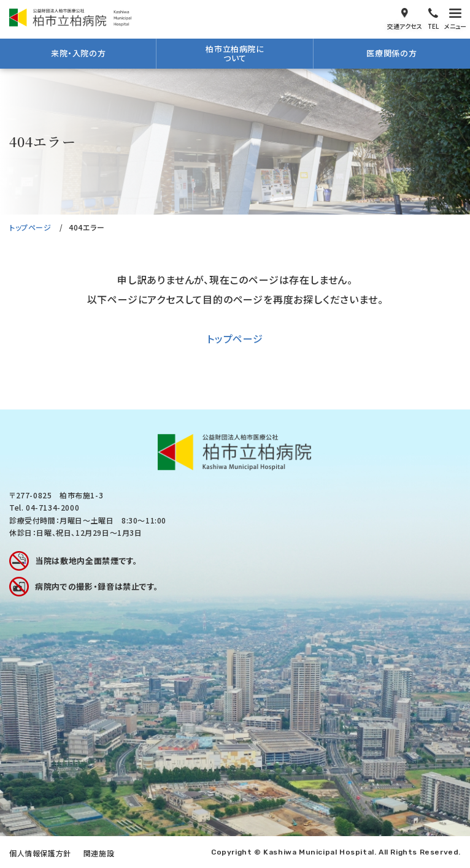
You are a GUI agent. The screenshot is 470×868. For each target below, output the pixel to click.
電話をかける (433, 18)
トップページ (30, 227)
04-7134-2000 (52, 507)
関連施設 (99, 853)
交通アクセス (405, 18)
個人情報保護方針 (40, 853)
